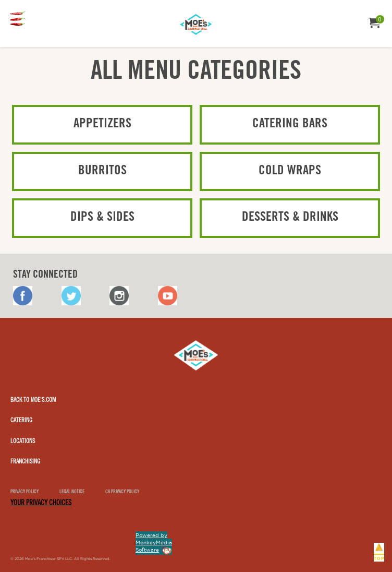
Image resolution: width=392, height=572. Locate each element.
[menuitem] (19, 19)
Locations (23, 442)
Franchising (25, 462)
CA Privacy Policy (122, 492)
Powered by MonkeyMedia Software (154, 543)
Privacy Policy (24, 492)
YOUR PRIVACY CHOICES (41, 504)
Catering (21, 421)
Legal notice (72, 492)
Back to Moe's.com (33, 400)
